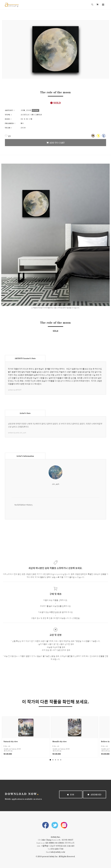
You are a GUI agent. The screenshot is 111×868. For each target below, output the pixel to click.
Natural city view (11, 741)
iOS (71, 794)
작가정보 (35, 110)
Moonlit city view (59, 741)
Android (94, 794)
